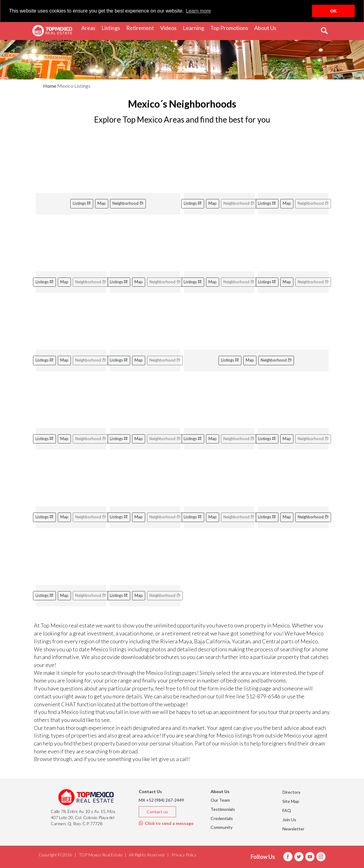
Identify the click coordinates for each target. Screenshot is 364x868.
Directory (291, 792)
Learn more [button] (198, 11)
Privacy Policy (184, 855)
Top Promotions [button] (231, 27)
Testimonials (223, 809)
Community (222, 827)
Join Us (289, 820)
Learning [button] (195, 27)
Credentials (222, 818)
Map (102, 203)
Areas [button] (90, 27)
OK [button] (333, 11)
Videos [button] (170, 27)
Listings (82, 203)
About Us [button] (267, 27)
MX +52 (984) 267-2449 (161, 800)
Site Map (291, 801)
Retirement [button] (142, 27)
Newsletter (293, 829)
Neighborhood (128, 203)
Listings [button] (112, 27)
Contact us (157, 812)
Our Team (220, 800)
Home (50, 86)
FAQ (287, 810)
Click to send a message (166, 823)
